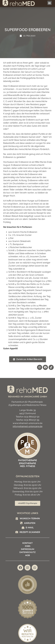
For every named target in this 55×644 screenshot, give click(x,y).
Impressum (28, 549)
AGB (27, 555)
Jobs (28, 546)
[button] (50, 3)
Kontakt (27, 543)
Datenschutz (27, 552)
